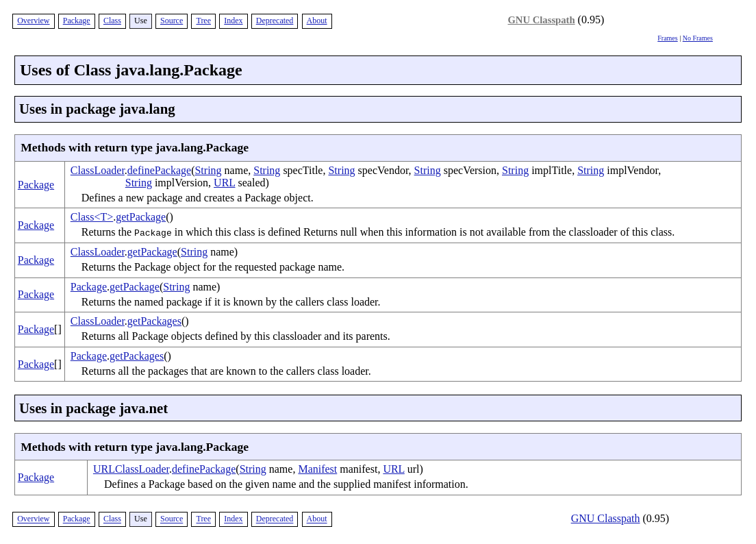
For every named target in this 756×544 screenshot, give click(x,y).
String (208, 170)
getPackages (154, 321)
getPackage (141, 217)
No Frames (698, 38)
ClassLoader (98, 170)
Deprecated (275, 21)
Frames (667, 38)
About (317, 21)
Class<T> (92, 217)
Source (172, 21)
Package (77, 21)
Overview (33, 21)
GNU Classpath (541, 20)
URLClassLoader (131, 469)
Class (112, 21)
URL (224, 183)
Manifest (317, 469)
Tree (203, 21)
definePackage (159, 170)
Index (233, 21)
